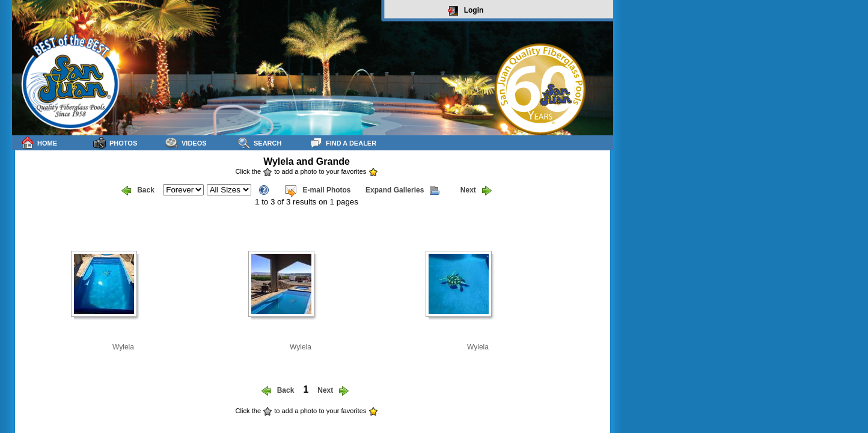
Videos (186, 143)
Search (259, 143)
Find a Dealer (343, 143)
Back (138, 191)
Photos (115, 143)
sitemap (599, 419)
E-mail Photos (317, 191)
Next (476, 191)
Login (466, 11)
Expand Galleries (402, 191)
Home (39, 143)
